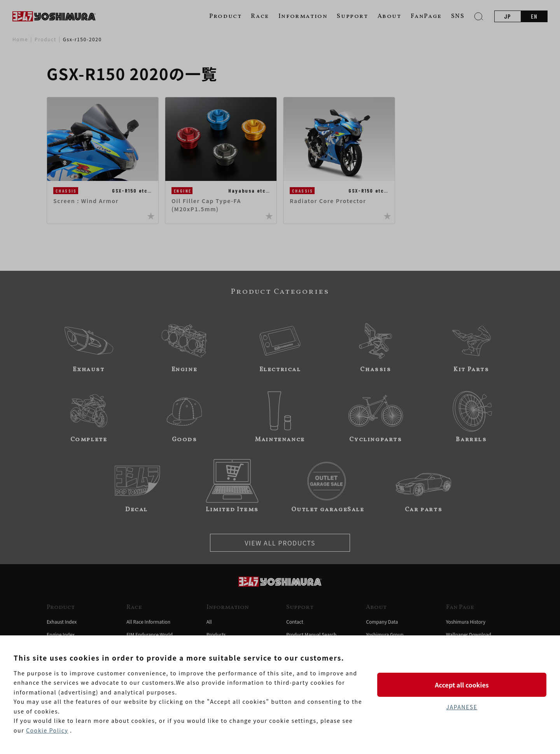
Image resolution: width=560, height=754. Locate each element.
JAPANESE (462, 707)
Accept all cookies (462, 685)
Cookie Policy (47, 730)
